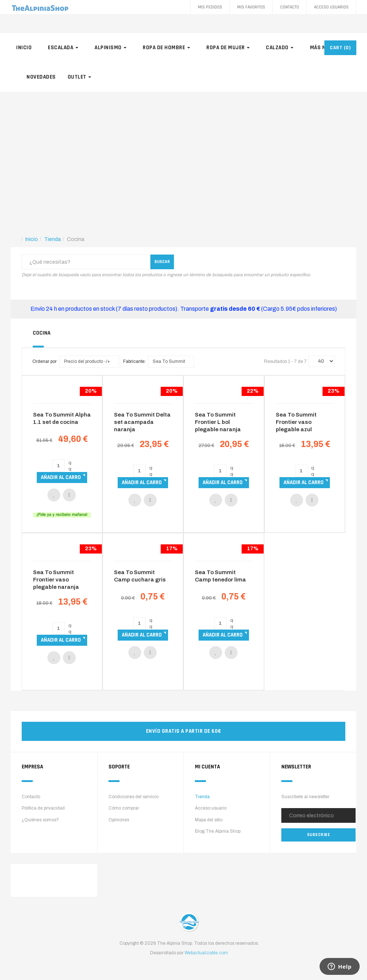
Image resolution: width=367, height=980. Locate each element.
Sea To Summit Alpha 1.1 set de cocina (62, 418)
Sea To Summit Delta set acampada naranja (142, 422)
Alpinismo (111, 48)
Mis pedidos (210, 7)
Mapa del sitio (209, 820)
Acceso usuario (211, 808)
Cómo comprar (124, 808)
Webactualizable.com (206, 953)
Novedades (41, 77)
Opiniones (119, 820)
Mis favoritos (251, 7)
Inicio (24, 48)
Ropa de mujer (228, 48)
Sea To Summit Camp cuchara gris (140, 576)
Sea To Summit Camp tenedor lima (220, 576)
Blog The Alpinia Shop (218, 831)
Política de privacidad (43, 808)
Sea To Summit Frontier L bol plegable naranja (218, 422)
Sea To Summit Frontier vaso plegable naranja (56, 580)
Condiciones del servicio (133, 797)
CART (340, 48)
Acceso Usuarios (331, 7)
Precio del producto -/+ (87, 361)
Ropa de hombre (166, 48)
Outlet (80, 77)
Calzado (280, 48)
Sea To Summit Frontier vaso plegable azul (296, 422)
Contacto (290, 7)
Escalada (63, 48)
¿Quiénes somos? (40, 820)
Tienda (202, 797)
